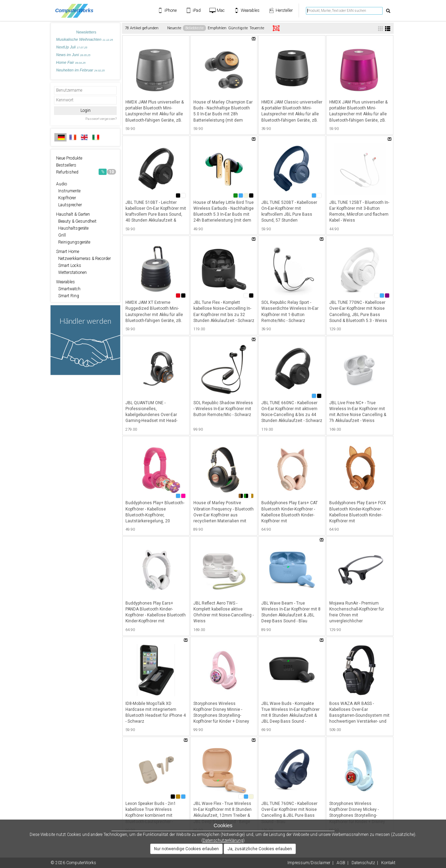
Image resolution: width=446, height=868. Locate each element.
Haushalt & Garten (73, 214)
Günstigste (238, 28)
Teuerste (257, 28)
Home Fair (71, 62)
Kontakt (388, 863)
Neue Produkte (69, 158)
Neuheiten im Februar (80, 70)
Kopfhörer (66, 198)
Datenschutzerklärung (223, 840)
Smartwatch (68, 289)
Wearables (66, 282)
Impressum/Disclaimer (309, 863)
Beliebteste (194, 28)
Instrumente (68, 191)
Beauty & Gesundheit (76, 221)
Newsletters (86, 32)
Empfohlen (217, 28)
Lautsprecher (69, 205)
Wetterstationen (71, 272)
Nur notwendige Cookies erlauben (186, 849)
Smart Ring (68, 296)
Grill (61, 235)
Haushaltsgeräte (72, 228)
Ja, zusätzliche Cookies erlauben (260, 849)
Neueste (174, 28)
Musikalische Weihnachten (84, 39)
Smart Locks (69, 266)
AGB (341, 863)
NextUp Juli (72, 47)
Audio (61, 184)
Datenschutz (363, 863)
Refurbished (86, 172)
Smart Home (68, 252)
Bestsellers (66, 165)
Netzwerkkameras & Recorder (83, 259)
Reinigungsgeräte (73, 242)
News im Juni (73, 55)
